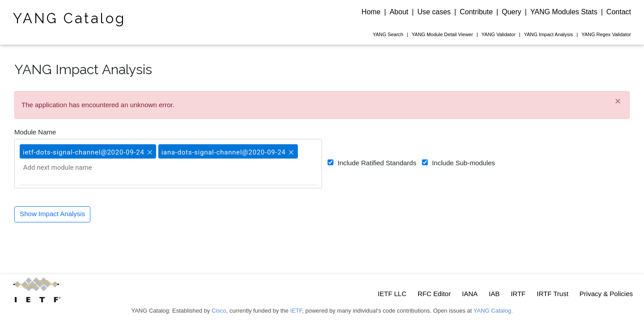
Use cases (434, 12)
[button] (149, 148)
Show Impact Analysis (52, 214)
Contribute (476, 12)
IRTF (518, 294)
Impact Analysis (548, 34)
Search (388, 34)
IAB (494, 294)
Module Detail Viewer (443, 34)
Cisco (219, 311)
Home (371, 12)
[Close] (618, 102)
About (399, 12)
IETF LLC (392, 294)
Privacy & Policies (606, 294)
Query (512, 12)
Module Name (35, 132)
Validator (499, 34)
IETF (296, 311)
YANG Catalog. (493, 311)
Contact (619, 12)
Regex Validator (606, 34)
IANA (470, 294)
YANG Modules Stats (564, 12)
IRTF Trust (553, 294)
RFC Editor (434, 294)
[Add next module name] (68, 167)
